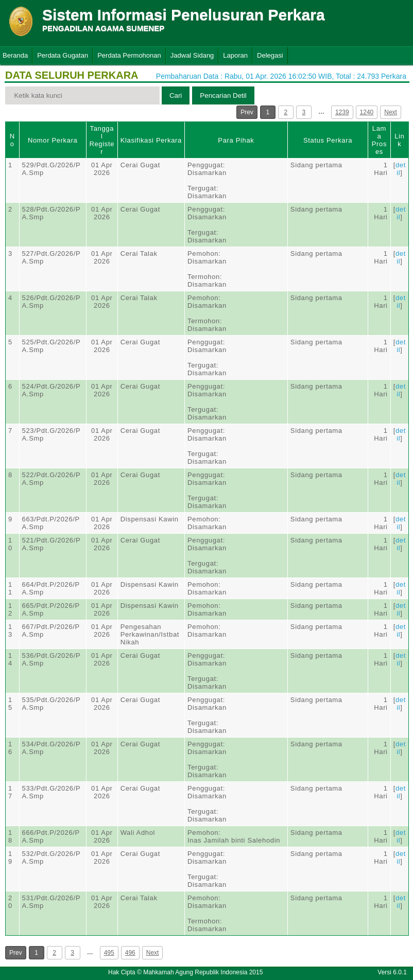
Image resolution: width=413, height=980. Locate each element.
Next (391, 112)
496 (130, 953)
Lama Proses (379, 140)
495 (109, 953)
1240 (367, 112)
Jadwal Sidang (192, 55)
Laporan (235, 55)
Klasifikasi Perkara (151, 140)
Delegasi (270, 55)
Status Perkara (328, 140)
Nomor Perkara (53, 140)
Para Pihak (236, 140)
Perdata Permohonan (129, 55)
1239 (342, 112)
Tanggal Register (102, 140)
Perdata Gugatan (63, 55)
